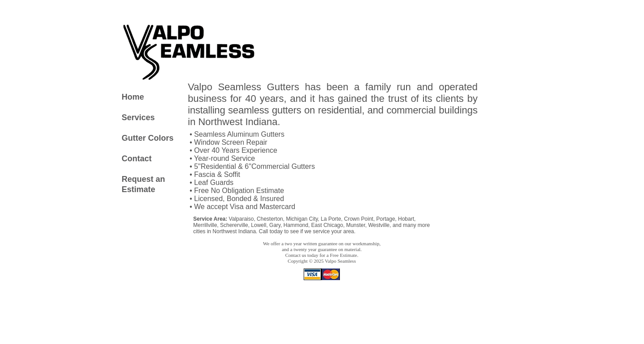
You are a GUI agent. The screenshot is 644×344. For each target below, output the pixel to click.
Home (133, 97)
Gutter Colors (148, 138)
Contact (137, 159)
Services (138, 117)
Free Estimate (344, 255)
